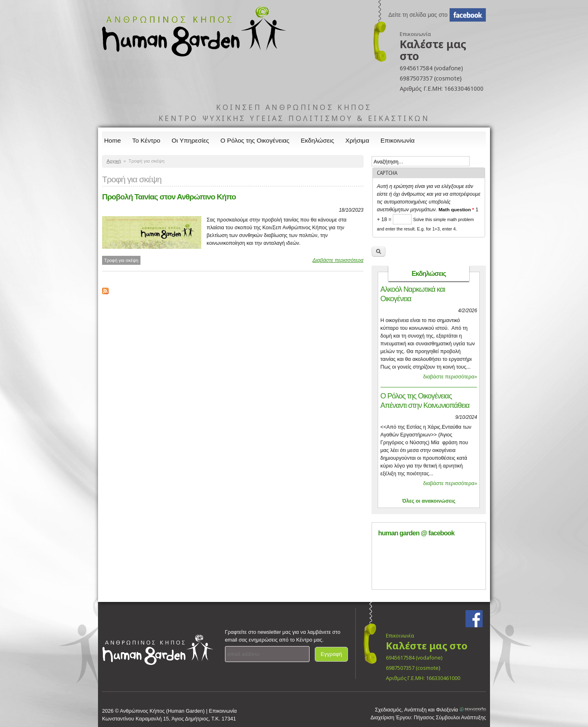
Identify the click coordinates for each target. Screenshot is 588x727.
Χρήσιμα (357, 140)
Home (112, 140)
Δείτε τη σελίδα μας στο (418, 15)
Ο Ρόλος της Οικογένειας (255, 140)
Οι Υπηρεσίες (190, 140)
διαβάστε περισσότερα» (450, 377)
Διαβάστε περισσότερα (338, 260)
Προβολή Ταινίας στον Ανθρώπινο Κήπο (169, 197)
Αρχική (114, 161)
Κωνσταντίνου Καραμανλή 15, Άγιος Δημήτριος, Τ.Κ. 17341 (169, 719)
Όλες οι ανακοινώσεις (429, 501)
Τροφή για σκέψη (121, 260)
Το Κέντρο (146, 140)
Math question (456, 209)
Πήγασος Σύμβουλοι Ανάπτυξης (450, 718)
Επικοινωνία (398, 140)
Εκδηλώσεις (318, 140)
